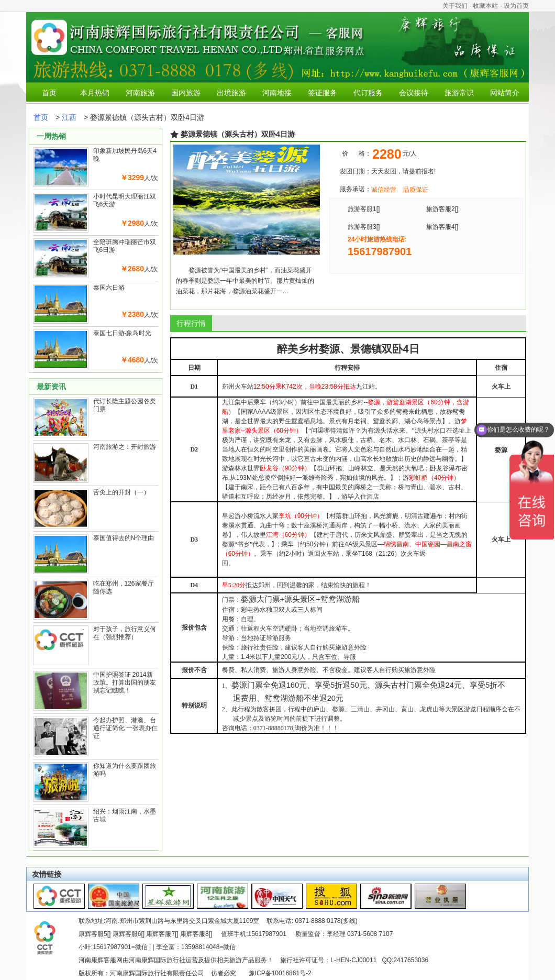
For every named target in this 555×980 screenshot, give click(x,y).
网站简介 (505, 93)
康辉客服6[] (129, 934)
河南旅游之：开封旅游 (125, 447)
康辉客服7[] (162, 934)
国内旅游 (186, 93)
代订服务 (368, 93)
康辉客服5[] (95, 934)
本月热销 (95, 93)
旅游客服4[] (442, 227)
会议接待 (414, 93)
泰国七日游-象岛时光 (123, 333)
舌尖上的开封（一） (121, 492)
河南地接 (277, 93)
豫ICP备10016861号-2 (280, 973)
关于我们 (455, 6)
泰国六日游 (109, 288)
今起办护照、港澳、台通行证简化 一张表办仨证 (125, 728)
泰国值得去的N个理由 (124, 538)
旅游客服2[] (442, 209)
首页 (49, 93)
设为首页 (516, 6)
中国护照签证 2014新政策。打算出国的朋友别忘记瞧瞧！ (125, 682)
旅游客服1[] (364, 209)
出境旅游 (231, 93)
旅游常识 (459, 93)
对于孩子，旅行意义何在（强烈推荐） (125, 633)
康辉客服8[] (196, 934)
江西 (69, 117)
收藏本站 (485, 6)
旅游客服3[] (364, 227)
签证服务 (323, 93)
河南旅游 (140, 93)
